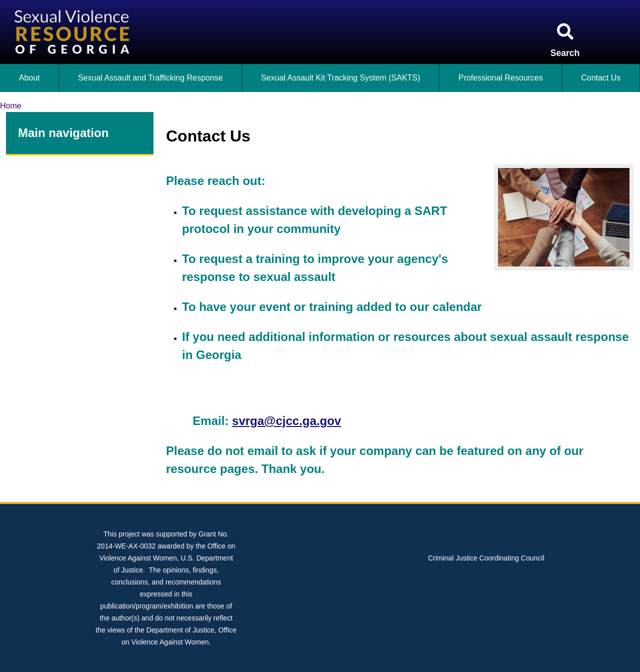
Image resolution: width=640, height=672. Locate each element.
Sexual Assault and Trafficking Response (150, 78)
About (29, 78)
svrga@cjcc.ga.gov (286, 421)
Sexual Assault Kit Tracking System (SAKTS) (340, 78)
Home (11, 106)
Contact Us (601, 78)
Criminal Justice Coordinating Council (486, 558)
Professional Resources (501, 78)
